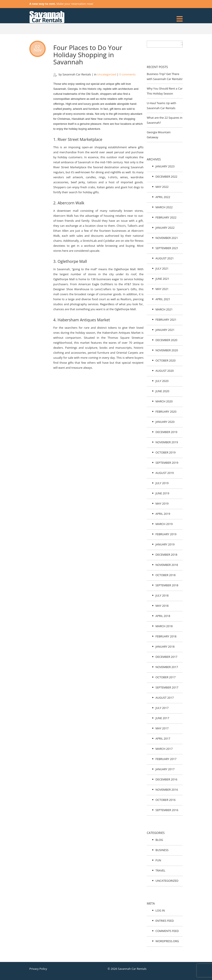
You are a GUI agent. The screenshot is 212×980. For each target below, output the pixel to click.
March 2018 (164, 626)
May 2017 (162, 728)
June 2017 (162, 718)
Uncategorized (107, 74)
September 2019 (167, 463)
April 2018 (163, 616)
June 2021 (162, 279)
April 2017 (163, 738)
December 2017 (166, 657)
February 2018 (166, 636)
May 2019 (162, 503)
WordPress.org (167, 941)
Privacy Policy (38, 969)
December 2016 (166, 779)
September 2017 (167, 687)
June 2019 (162, 493)
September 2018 (167, 585)
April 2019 (163, 514)
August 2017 (165, 698)
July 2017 (162, 708)
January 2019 (165, 544)
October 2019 (165, 452)
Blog (159, 840)
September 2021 (167, 248)
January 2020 (165, 422)
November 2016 (167, 790)
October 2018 (165, 575)
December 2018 (166, 555)
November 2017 (167, 667)
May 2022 (162, 187)
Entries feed (165, 921)
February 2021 (166, 320)
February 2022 (166, 217)
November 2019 (167, 442)
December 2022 (166, 177)
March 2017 (164, 749)
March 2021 (164, 309)
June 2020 (162, 391)
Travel (160, 870)
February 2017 (166, 759)
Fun (158, 860)
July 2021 (162, 268)
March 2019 (164, 524)
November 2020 (167, 350)
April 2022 (163, 197)
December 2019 (166, 432)
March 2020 (164, 401)
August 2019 (165, 473)
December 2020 (166, 340)
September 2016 (167, 810)
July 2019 (162, 483)
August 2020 (165, 371)
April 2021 (163, 299)
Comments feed (167, 931)
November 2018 (167, 565)
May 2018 (162, 606)
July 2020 (162, 381)
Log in (160, 910)
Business (162, 850)
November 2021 (167, 238)
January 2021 (165, 330)
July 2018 (162, 595)
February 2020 (166, 412)
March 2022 (164, 207)
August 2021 (165, 258)
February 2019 (166, 534)
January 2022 (165, 228)
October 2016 (165, 800)
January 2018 (165, 647)
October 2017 (165, 677)
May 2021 (162, 289)
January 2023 (165, 166)
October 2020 (165, 360)
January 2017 (165, 769)
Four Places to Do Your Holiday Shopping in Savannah (88, 55)
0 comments (128, 74)
